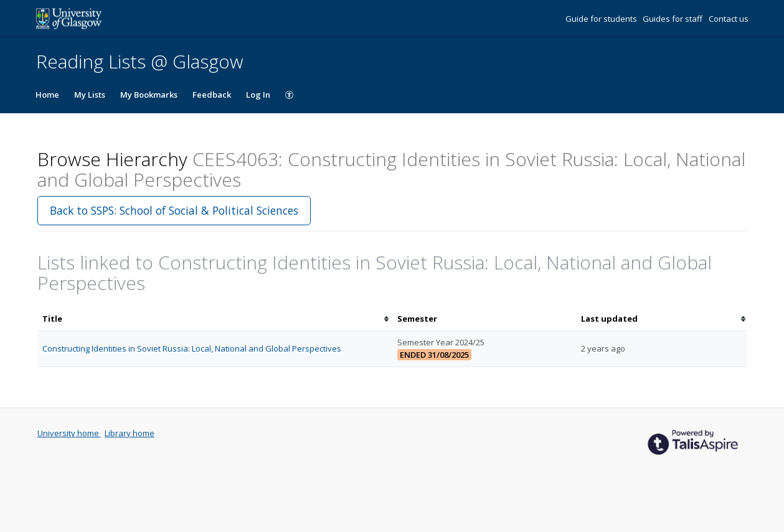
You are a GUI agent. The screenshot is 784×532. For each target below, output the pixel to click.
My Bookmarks (149, 95)
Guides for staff (673, 19)
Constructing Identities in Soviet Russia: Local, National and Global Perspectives (192, 348)
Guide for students (602, 19)
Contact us (729, 19)
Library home (130, 433)
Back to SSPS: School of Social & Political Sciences (174, 210)
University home (69, 433)
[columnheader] (215, 319)
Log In (258, 95)
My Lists (90, 95)
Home (47, 95)
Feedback (212, 95)
